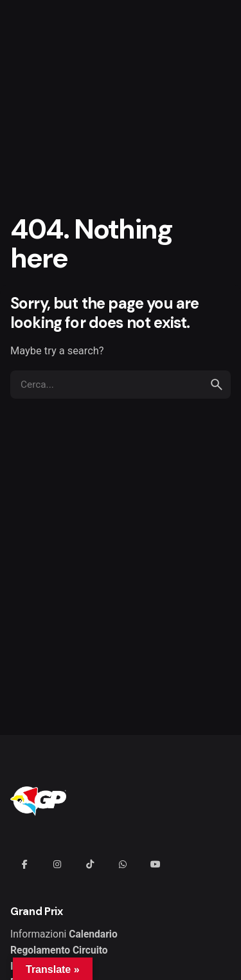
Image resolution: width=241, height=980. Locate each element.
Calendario (93, 934)
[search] (217, 385)
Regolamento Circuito (59, 950)
